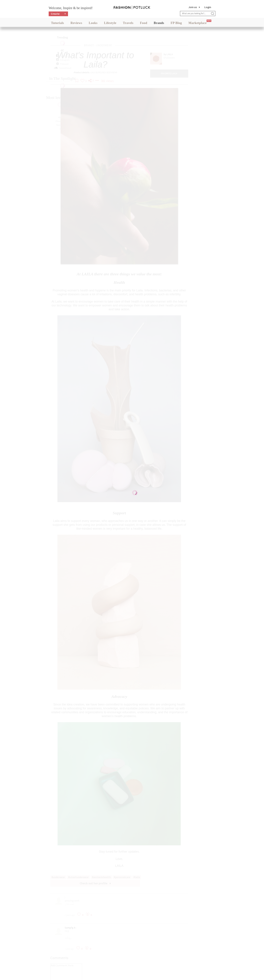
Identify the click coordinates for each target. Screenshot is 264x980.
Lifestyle (110, 24)
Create (58, 14)
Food (144, 24)
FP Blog (176, 24)
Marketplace (197, 24)
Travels (128, 24)
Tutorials (57, 24)
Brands (159, 24)
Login (208, 7)
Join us (193, 7)
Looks (93, 24)
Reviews (76, 24)
